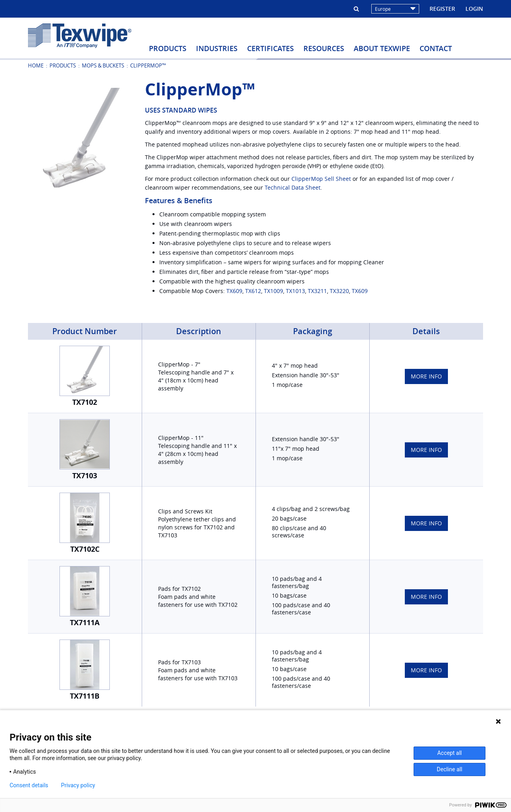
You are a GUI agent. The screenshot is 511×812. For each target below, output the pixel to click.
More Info (426, 376)
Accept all (450, 753)
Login (474, 9)
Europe (395, 9)
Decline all (450, 769)
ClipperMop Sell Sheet (321, 179)
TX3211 (317, 291)
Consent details (29, 785)
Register (442, 9)
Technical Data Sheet (293, 187)
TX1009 (273, 291)
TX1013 (295, 291)
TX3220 (339, 291)
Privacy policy (78, 785)
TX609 (234, 291)
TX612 (253, 291)
